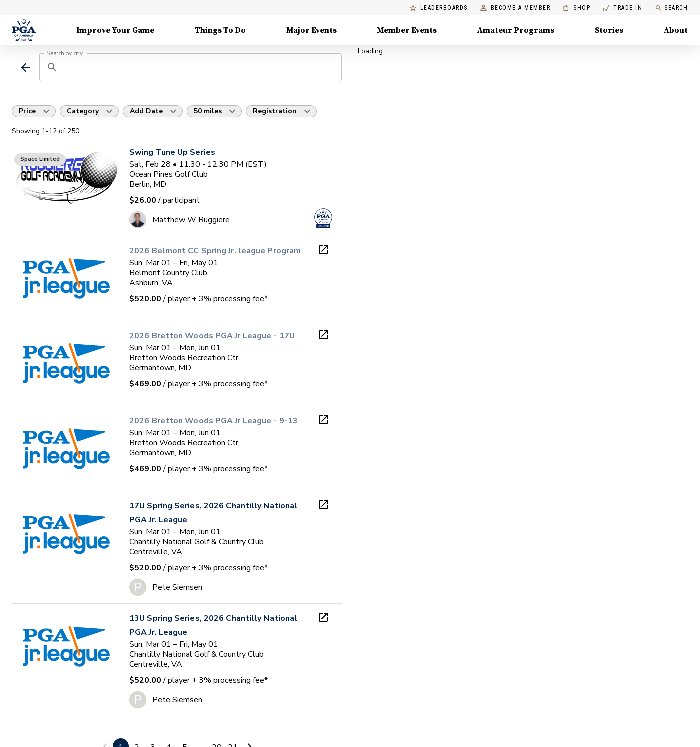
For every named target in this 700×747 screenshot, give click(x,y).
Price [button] (27, 111)
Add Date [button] (146, 111)
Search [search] (671, 8)
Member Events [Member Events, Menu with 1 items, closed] (407, 30)
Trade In (623, 8)
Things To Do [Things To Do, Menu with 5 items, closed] (220, 30)
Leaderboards (439, 8)
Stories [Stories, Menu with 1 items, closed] (609, 30)
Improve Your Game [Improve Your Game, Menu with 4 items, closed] (115, 30)
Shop (577, 8)
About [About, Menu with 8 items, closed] (676, 30)
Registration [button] (275, 111)
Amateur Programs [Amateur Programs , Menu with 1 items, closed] (516, 30)
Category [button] (83, 111)
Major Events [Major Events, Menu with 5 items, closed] (312, 30)
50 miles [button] (208, 111)
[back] (26, 67)
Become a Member (516, 8)
